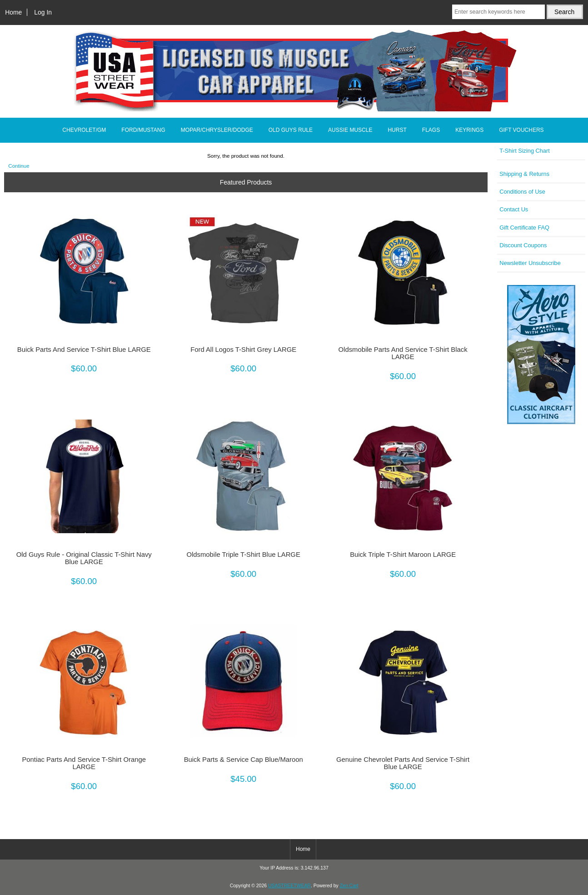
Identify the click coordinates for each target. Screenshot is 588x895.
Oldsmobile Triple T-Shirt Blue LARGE (244, 555)
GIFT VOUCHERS (521, 130)
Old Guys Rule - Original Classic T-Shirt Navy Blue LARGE (84, 558)
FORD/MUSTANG (143, 130)
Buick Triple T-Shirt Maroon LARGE (403, 555)
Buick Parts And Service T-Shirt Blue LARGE (84, 350)
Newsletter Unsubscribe (530, 263)
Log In (43, 12)
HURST (397, 130)
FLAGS (431, 130)
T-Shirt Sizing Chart (525, 151)
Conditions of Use (522, 192)
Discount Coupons (523, 245)
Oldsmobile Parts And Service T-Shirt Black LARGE (403, 353)
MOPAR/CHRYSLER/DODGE (217, 130)
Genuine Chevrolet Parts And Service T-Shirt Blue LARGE (403, 763)
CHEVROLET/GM (84, 130)
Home (13, 12)
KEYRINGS (469, 130)
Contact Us (514, 209)
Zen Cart (349, 886)
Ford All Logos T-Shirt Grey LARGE (243, 350)
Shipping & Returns (524, 174)
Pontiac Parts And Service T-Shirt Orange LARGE (84, 763)
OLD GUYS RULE (291, 130)
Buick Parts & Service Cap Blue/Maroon (244, 760)
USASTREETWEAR (289, 886)
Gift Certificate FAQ (524, 227)
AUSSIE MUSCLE (350, 130)
